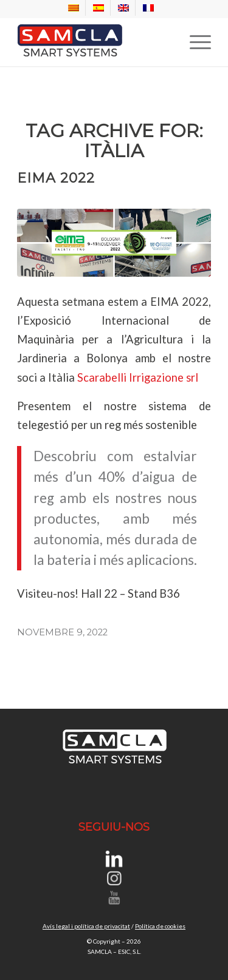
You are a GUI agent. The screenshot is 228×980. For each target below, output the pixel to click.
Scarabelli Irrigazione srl (138, 377)
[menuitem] (74, 8)
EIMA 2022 (56, 178)
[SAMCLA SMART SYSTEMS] (95, 42)
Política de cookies (160, 926)
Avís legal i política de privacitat (86, 926)
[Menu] (194, 42)
